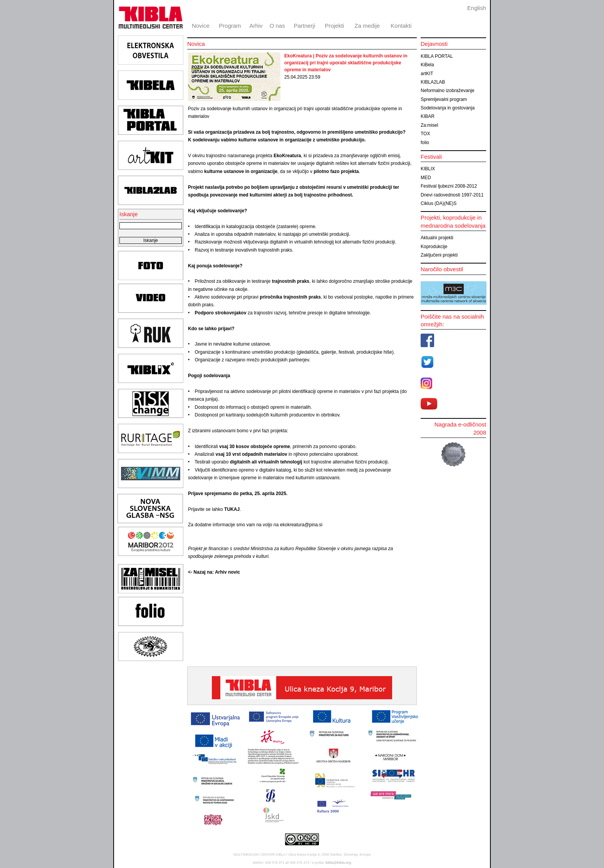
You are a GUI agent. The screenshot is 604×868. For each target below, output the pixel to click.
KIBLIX (428, 169)
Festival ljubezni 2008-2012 (449, 186)
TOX (425, 134)
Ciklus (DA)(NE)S (439, 203)
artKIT (427, 74)
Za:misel (429, 125)
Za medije (367, 26)
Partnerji (304, 26)
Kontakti (401, 26)
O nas (277, 26)
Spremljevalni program (444, 99)
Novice (201, 26)
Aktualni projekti (437, 238)
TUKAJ (232, 509)
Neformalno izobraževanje (447, 91)
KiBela (427, 65)
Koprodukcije (434, 247)
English (477, 8)
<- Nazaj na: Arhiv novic (214, 572)
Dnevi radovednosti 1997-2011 (452, 195)
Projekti (334, 26)
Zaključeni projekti (439, 255)
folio (425, 143)
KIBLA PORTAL (437, 56)
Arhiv (256, 26)
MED (426, 178)
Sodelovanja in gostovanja (448, 108)
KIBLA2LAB (433, 82)
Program (230, 26)
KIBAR (428, 116)
